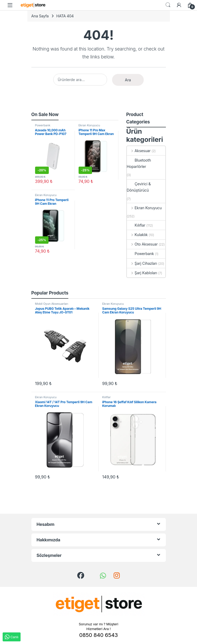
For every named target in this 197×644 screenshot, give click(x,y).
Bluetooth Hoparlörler (139, 163)
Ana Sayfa (40, 16)
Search (168, 5)
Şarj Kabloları (142, 273)
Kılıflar (136, 225)
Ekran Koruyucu (89, 125)
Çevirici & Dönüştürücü (139, 187)
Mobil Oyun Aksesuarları (52, 304)
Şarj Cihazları (142, 263)
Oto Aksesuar (142, 244)
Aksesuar (139, 151)
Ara (128, 80)
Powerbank (43, 125)
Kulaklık (137, 235)
